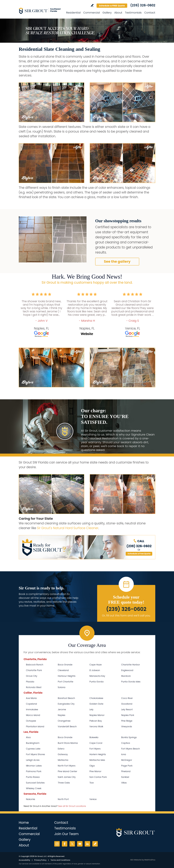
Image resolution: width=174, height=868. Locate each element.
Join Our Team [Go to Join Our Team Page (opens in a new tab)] (66, 834)
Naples (62, 715)
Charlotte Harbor (131, 665)
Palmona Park (34, 771)
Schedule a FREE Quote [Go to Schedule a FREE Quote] (112, 6)
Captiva (126, 743)
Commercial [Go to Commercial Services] (92, 13)
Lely (91, 709)
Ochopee (31, 721)
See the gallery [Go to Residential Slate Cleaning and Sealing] (117, 262)
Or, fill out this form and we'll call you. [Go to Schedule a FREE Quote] (126, 616)
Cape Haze (96, 665)
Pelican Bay (96, 721)
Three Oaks (64, 783)
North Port (63, 799)
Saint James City (67, 777)
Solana (62, 687)
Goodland (127, 704)
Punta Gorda (96, 682)
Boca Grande (65, 665)
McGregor (127, 760)
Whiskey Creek (34, 788)
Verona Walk (96, 726)
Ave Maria (31, 698)
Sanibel (125, 777)
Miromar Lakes (34, 766)
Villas (124, 783)
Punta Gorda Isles (131, 682)
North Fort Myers (67, 766)
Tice (92, 783)
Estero (61, 749)
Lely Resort (127, 709)
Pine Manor (95, 771)
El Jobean (95, 670)
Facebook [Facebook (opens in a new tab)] (65, 844)
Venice (93, 799)
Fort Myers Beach (130, 749)
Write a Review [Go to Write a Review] (92, 5)
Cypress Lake (33, 749)
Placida (30, 682)
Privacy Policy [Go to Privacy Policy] (40, 860)
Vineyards (127, 726)
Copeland (31, 704)
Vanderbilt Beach (67, 726)
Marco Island (33, 715)
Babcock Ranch (35, 665)
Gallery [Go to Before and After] (107, 13)
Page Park (127, 766)
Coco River (127, 698)
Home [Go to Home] (24, 823)
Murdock (126, 676)
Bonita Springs (129, 737)
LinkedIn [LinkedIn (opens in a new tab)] (87, 844)
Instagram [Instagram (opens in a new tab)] (57, 844)
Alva (28, 737)
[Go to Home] (40, 11)
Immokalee (32, 709)
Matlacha (63, 760)
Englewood (127, 670)
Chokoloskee (96, 698)
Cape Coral (96, 743)
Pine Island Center (67, 771)
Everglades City (66, 704)
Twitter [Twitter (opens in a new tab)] (72, 844)
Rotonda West (34, 687)
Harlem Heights (98, 754)
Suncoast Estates (35, 783)
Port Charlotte (65, 682)
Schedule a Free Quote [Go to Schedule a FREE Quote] (139, 554)
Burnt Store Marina (68, 743)
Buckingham (33, 743)
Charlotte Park (34, 670)
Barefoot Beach (66, 698)
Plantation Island (35, 726)
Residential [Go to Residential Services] (73, 13)
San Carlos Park (98, 777)
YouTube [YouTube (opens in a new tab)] (80, 844)
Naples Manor (97, 715)
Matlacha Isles (97, 760)
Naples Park (128, 715)
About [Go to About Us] (118, 13)
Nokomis (31, 799)
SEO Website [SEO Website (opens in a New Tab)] (136, 860)
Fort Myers (95, 749)
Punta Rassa (33, 777)
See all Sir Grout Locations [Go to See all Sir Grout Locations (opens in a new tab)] (72, 806)
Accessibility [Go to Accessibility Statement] (24, 860)
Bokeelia (94, 737)
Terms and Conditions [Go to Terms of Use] (60, 860)
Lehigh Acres (33, 760)
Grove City (32, 676)
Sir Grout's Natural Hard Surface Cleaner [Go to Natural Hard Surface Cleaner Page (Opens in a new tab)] (68, 528)
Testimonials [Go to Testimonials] (133, 13)
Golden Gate (96, 704)
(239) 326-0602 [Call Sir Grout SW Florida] (143, 5)
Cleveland (63, 670)
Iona (124, 754)
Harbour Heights (67, 676)
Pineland (126, 771)
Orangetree (64, 721)
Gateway (63, 754)
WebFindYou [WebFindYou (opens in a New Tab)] (150, 860)
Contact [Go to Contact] (150, 13)
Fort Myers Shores (35, 754)
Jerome (62, 709)
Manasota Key (97, 676)
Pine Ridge (127, 721)
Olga (92, 766)
